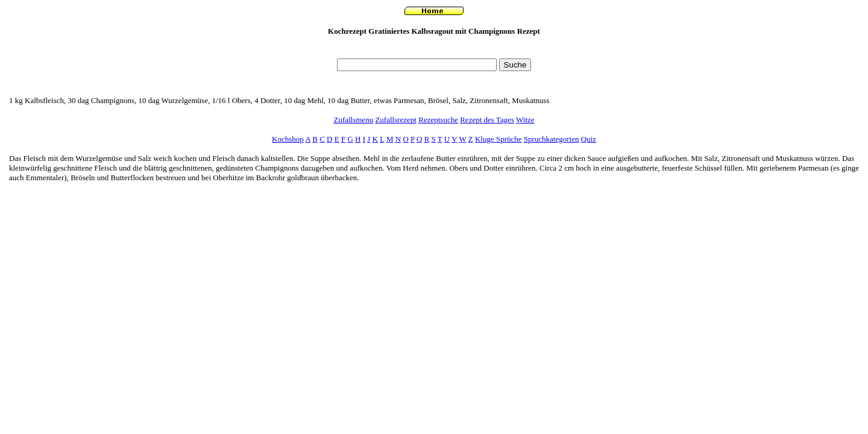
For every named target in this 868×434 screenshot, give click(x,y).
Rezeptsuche (438, 120)
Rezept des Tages (487, 120)
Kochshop (288, 139)
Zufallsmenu (353, 120)
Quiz (589, 139)
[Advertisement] (434, 50)
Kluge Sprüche (498, 139)
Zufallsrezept (396, 120)
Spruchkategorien (552, 139)
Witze (525, 120)
